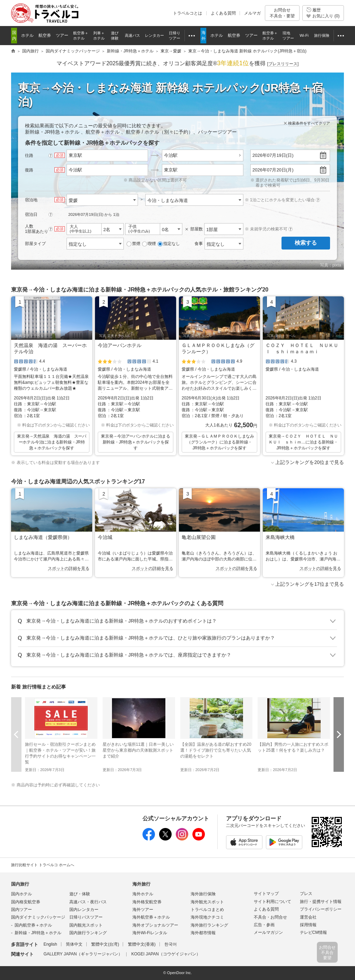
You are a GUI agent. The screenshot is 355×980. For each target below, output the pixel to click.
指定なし (169, 244)
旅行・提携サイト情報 (321, 902)
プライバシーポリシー (321, 909)
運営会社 (308, 917)
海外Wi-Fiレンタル (150, 933)
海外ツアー (143, 910)
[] (283, 64)
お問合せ (282, 13)
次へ (339, 734)
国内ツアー (21, 910)
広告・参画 (264, 925)
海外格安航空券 (147, 902)
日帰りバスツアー (86, 917)
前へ (16, 734)
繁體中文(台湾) (105, 944)
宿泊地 (31, 200)
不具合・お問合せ (270, 917)
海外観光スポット (207, 902)
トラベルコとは (188, 13)
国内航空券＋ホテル (33, 925)
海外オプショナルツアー (155, 925)
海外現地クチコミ (207, 917)
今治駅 (171, 155)
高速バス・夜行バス (88, 902)
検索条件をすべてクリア (309, 123)
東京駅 (171, 170)
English (50, 944)
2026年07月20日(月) (273, 170)
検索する (306, 243)
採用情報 (308, 925)
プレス (306, 894)
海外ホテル (143, 894)
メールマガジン (268, 932)
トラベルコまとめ (207, 910)
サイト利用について (272, 902)
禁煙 (133, 244)
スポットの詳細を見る (69, 568)
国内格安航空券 (26, 902)
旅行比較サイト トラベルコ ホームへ (43, 865)
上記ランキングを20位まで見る (310, 462)
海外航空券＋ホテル (151, 917)
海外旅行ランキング (209, 925)
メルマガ (252, 13)
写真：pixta (331, 265)
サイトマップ (266, 894)
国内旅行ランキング (88, 933)
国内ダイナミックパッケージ (38, 917)
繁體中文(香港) (142, 944)
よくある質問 (223, 13)
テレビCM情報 (314, 932)
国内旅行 (20, 884)
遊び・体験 (80, 894)
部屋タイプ (35, 244)
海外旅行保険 (203, 894)
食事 (199, 244)
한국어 (171, 944)
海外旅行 (141, 884)
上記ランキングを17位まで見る (310, 584)
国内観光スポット (86, 925)
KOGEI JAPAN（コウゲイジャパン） (166, 954)
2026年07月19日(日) (273, 155)
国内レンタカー (84, 910)
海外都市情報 (203, 933)
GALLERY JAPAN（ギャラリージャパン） (83, 954)
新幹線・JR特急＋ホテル (38, 933)
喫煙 (149, 244)
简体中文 (74, 944)
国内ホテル (21, 894)
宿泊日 (31, 214)
